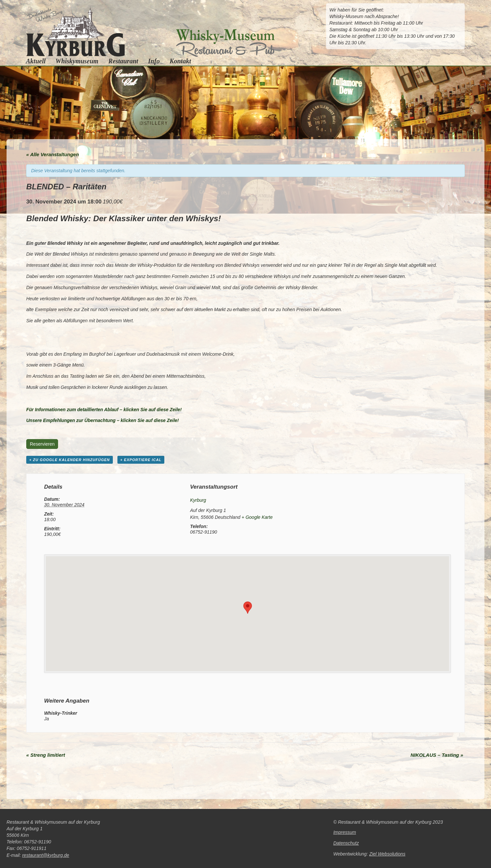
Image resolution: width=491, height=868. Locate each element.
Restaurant (123, 61)
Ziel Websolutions (387, 854)
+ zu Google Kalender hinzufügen (70, 460)
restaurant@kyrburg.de (45, 855)
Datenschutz (346, 843)
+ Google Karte (257, 517)
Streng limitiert (46, 755)
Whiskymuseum (77, 61)
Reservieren (42, 444)
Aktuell (36, 61)
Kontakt (180, 61)
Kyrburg (198, 500)
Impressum (345, 832)
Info (154, 61)
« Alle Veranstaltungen (53, 154)
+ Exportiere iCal (141, 460)
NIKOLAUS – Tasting (437, 755)
